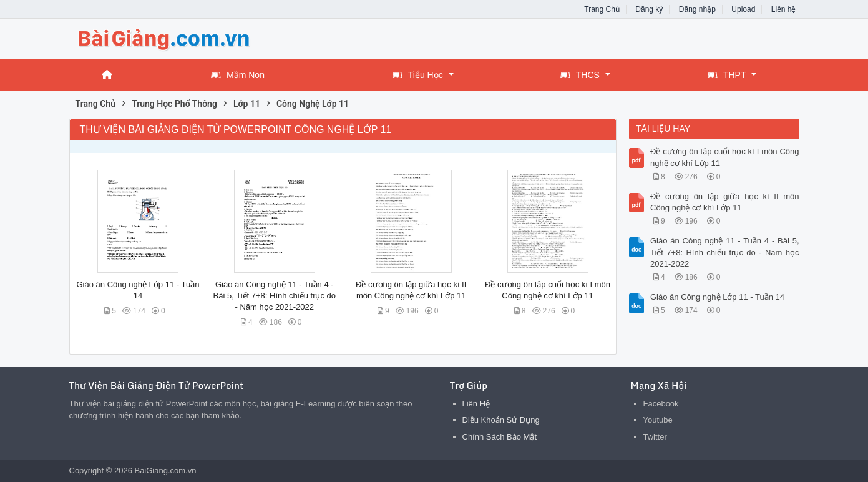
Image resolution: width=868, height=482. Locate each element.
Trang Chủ (602, 9)
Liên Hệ (476, 404)
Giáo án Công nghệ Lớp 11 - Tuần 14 (717, 297)
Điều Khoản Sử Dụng (501, 420)
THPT (727, 75)
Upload (743, 9)
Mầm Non (238, 75)
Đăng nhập (697, 9)
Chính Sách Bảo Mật (500, 437)
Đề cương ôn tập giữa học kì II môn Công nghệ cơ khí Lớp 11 (725, 202)
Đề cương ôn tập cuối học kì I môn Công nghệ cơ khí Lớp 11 (725, 157)
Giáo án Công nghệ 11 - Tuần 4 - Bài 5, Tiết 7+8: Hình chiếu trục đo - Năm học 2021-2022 (275, 296)
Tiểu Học (418, 75)
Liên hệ (784, 9)
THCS (580, 75)
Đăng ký (649, 9)
